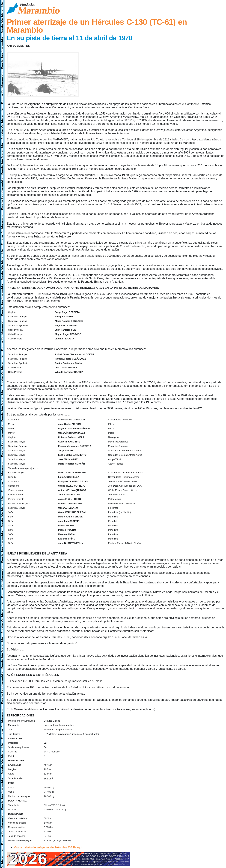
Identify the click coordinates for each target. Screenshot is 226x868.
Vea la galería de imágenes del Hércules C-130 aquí (48, 847)
